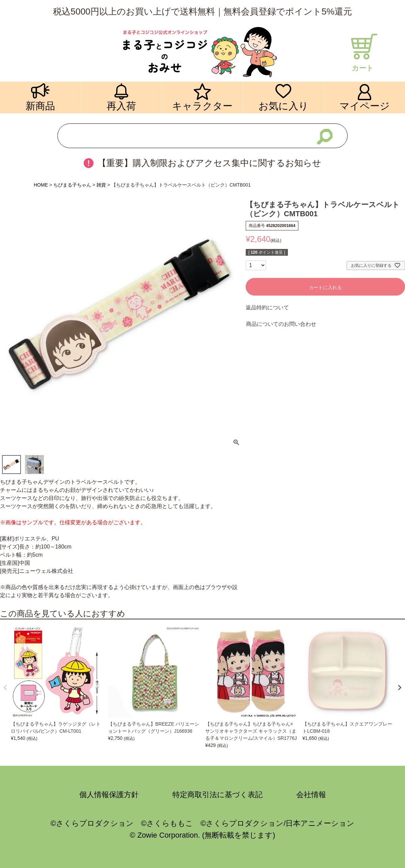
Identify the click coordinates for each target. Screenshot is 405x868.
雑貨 (101, 185)
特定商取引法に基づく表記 (218, 795)
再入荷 (121, 106)
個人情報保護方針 (109, 795)
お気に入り (283, 106)
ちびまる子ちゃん (72, 185)
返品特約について (267, 307)
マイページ (365, 106)
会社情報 (311, 795)
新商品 (40, 106)
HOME (41, 185)
